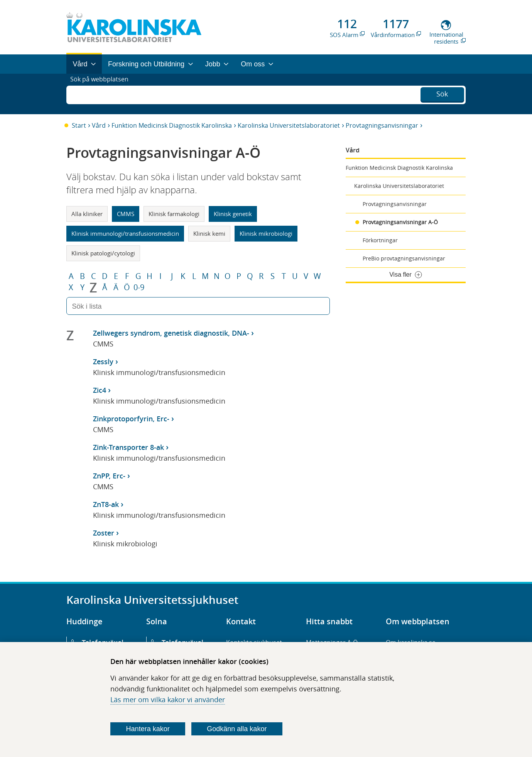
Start (79, 125)
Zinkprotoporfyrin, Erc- (131, 419)
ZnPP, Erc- (109, 476)
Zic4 (100, 390)
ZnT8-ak (106, 504)
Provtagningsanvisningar (382, 125)
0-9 (139, 287)
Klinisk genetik (233, 214)
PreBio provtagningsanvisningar (404, 258)
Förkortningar (380, 240)
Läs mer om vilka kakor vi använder (168, 700)
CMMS (126, 214)
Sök (442, 93)
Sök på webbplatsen (103, 94)
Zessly (103, 362)
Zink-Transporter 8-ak (128, 447)
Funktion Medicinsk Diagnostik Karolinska (172, 125)
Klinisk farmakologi (174, 214)
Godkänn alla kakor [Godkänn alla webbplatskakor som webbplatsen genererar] (237, 729)
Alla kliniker (87, 214)
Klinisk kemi (209, 233)
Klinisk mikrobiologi (266, 233)
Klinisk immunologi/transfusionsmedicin (125, 233)
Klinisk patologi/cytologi (103, 253)
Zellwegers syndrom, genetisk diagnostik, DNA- (171, 333)
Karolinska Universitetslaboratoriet (289, 125)
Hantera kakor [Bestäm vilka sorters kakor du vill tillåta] (148, 729)
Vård (99, 125)
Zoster (104, 533)
